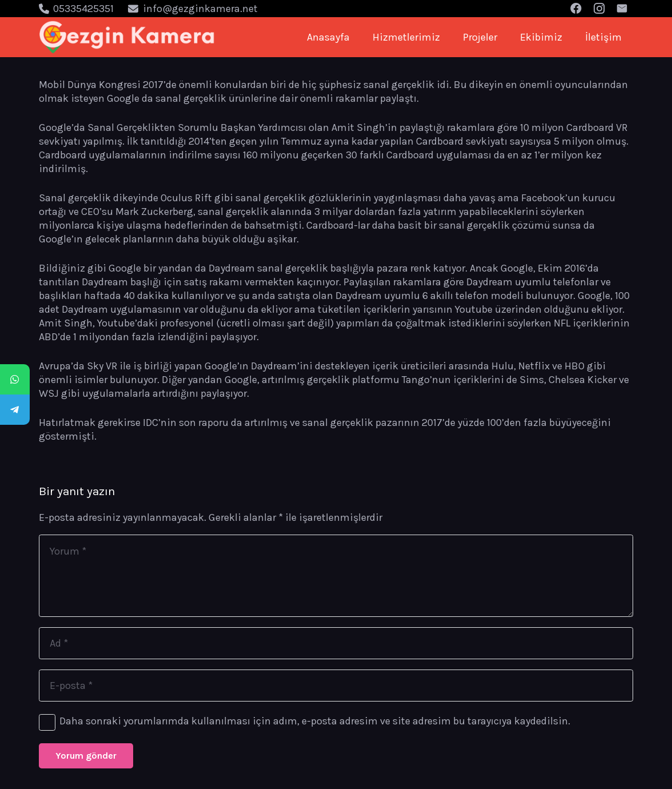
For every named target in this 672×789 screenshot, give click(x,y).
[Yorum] (336, 576)
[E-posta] (336, 686)
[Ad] (336, 643)
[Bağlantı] (127, 37)
